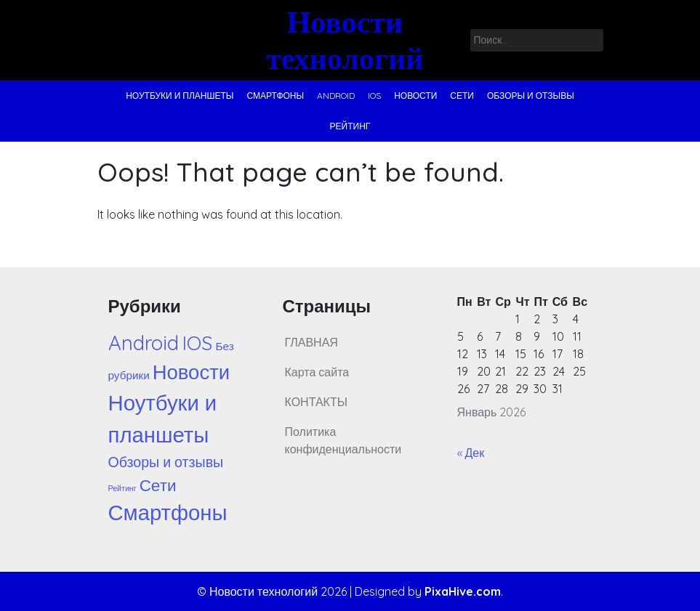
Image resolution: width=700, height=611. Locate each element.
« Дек (471, 453)
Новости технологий (345, 40)
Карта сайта (317, 372)
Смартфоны (275, 96)
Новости (415, 96)
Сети (462, 96)
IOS (374, 96)
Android (336, 96)
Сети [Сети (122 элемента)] (158, 485)
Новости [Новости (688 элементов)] (191, 372)
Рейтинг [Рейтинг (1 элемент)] (122, 488)
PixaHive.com (463, 591)
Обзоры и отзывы (531, 96)
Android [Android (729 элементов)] (144, 343)
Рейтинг (350, 126)
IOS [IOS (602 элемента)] (197, 343)
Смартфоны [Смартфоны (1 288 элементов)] (168, 512)
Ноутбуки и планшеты (180, 96)
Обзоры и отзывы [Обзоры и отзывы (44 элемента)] (166, 462)
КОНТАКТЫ (316, 402)
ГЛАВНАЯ (311, 342)
